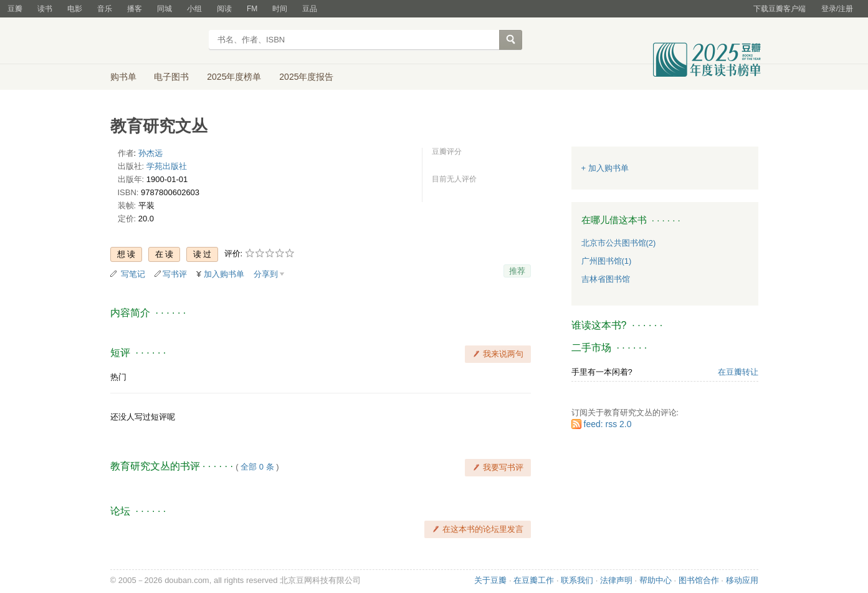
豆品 (310, 9)
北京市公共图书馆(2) (619, 243)
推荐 (517, 271)
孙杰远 (150, 153)
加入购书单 (224, 274)
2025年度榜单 (234, 77)
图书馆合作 (699, 580)
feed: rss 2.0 (608, 424)
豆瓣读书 (155, 41)
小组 (194, 9)
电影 (75, 9)
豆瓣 (15, 9)
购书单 (123, 77)
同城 (165, 9)
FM (252, 9)
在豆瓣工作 (534, 580)
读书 (45, 9)
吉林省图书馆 (606, 279)
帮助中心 (656, 580)
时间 (280, 9)
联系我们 (577, 580)
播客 (135, 9)
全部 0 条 (257, 467)
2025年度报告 (306, 77)
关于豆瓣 (490, 580)
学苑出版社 (167, 166)
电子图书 (171, 77)
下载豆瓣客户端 (780, 9)
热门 (118, 377)
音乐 (105, 9)
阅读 (224, 9)
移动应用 (742, 580)
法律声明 (616, 580)
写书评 (175, 274)
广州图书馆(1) (607, 261)
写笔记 (133, 274)
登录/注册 (837, 9)
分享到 (266, 274)
